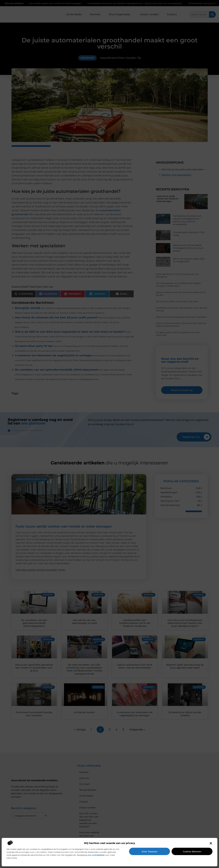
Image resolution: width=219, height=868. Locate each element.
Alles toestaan (150, 851)
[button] (211, 843)
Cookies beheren (192, 851)
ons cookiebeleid (96, 855)
